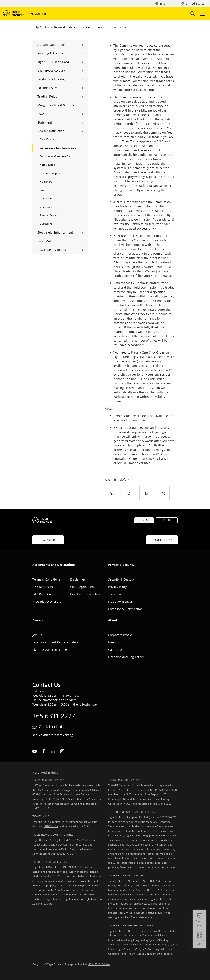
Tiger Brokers (27, 14)
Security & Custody (121, 579)
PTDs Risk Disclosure (47, 602)
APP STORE (48, 540)
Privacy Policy (118, 587)
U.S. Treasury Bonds (52, 250)
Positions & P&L (48, 88)
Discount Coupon (50, 173)
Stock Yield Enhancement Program (57, 232)
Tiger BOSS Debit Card (53, 62)
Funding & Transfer (51, 53)
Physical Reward (49, 215)
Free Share (46, 182)
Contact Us (116, 650)
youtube (35, 751)
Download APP (199, 942)
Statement (45, 122)
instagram (62, 751)
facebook (44, 751)
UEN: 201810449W (99, 964)
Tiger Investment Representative (55, 642)
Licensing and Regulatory (126, 657)
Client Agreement (83, 587)
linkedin (53, 751)
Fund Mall (45, 241)
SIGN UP (167, 520)
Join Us (37, 635)
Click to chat (51, 727)
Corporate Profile (120, 635)
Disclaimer (78, 579)
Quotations (46, 224)
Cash (43, 190)
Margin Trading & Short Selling (57, 105)
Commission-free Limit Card (56, 156)
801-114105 (51, 826)
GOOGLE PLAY (162, 540)
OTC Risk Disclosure (46, 594)
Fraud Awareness (120, 602)
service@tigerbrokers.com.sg (53, 735)
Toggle (202, 14)
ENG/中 (165, 3)
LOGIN (144, 520)
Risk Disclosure (43, 587)
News (112, 642)
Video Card (46, 207)
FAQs (41, 114)
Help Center (41, 27)
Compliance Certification (125, 609)
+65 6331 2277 (54, 716)
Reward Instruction (68, 27)
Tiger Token (116, 594)
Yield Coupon (47, 165)
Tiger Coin (46, 198)
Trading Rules (47, 96)
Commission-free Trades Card (107, 27)
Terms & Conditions (46, 579)
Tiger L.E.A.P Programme (50, 650)
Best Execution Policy (85, 594)
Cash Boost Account (51, 71)
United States (195, 3)
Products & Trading (51, 79)
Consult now (199, 923)
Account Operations (51, 45)
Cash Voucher (48, 139)
